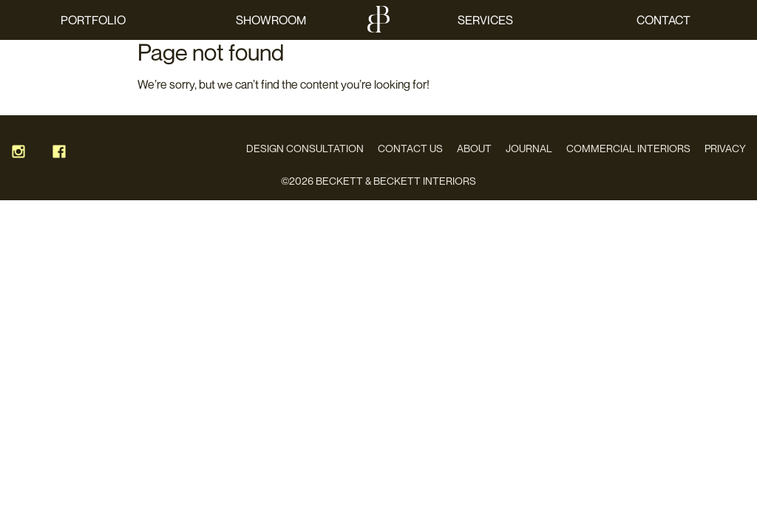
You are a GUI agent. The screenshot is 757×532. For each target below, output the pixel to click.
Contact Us (410, 148)
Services (485, 20)
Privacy (725, 148)
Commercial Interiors (628, 148)
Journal (529, 148)
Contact (663, 20)
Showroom (271, 20)
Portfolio (93, 20)
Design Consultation (305, 148)
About (474, 148)
